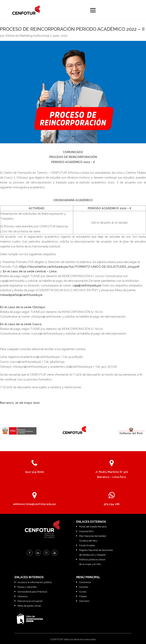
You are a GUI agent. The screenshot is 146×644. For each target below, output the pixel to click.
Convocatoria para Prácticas (32, 592)
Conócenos (85, 582)
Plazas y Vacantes (27, 587)
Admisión (84, 601)
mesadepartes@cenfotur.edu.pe (21, 295)
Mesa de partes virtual (29, 606)
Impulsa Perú (86, 531)
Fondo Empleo (87, 545)
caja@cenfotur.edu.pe (87, 285)
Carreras (84, 587)
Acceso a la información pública (35, 582)
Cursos (83, 592)
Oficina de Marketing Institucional (27, 36)
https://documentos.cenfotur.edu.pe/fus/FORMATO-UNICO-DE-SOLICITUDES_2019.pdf (79, 267)
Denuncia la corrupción (30, 601)
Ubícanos (23, 596)
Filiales (83, 596)
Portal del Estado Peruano (93, 527)
